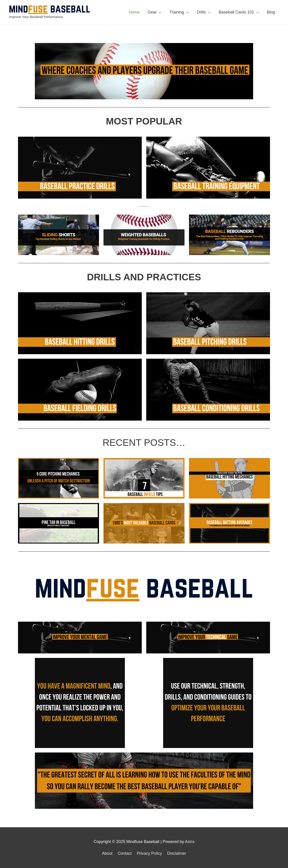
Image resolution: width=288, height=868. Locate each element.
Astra (190, 842)
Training (177, 12)
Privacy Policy (149, 853)
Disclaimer (177, 853)
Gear (152, 12)
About (107, 853)
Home (134, 12)
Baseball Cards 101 (236, 12)
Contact (125, 853)
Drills (201, 12)
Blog (271, 12)
